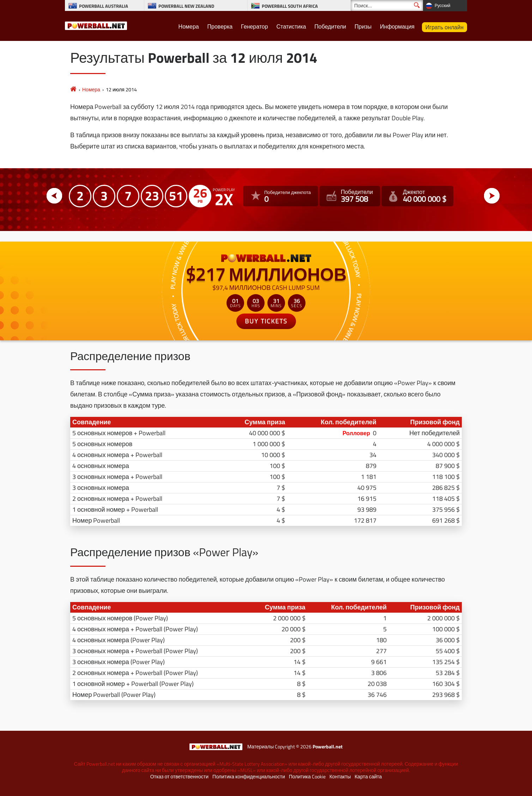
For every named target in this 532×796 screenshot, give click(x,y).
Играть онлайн (445, 27)
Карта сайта (368, 777)
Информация (397, 26)
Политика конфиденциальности (249, 777)
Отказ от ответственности (179, 777)
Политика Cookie (307, 777)
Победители (330, 26)
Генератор (255, 26)
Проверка (220, 26)
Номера (189, 26)
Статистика (291, 26)
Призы (363, 26)
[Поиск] (387, 5)
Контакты (340, 777)
